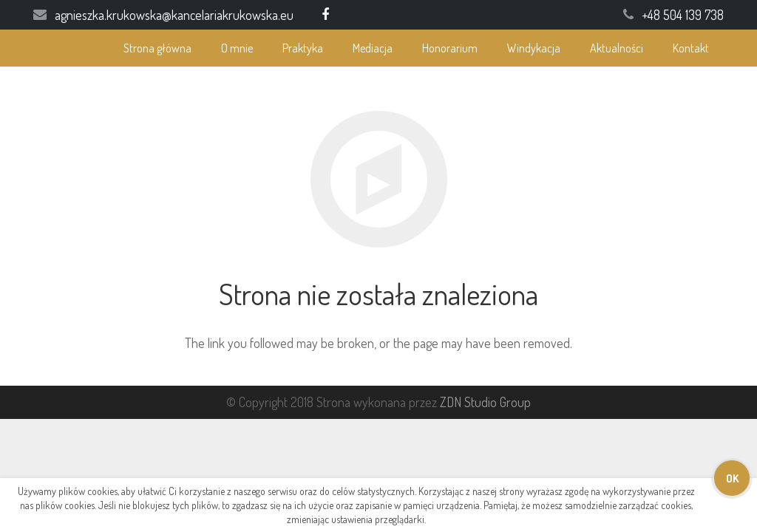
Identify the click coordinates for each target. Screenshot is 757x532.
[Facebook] (325, 15)
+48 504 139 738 (683, 15)
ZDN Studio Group (485, 402)
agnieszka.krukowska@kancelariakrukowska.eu (174, 15)
